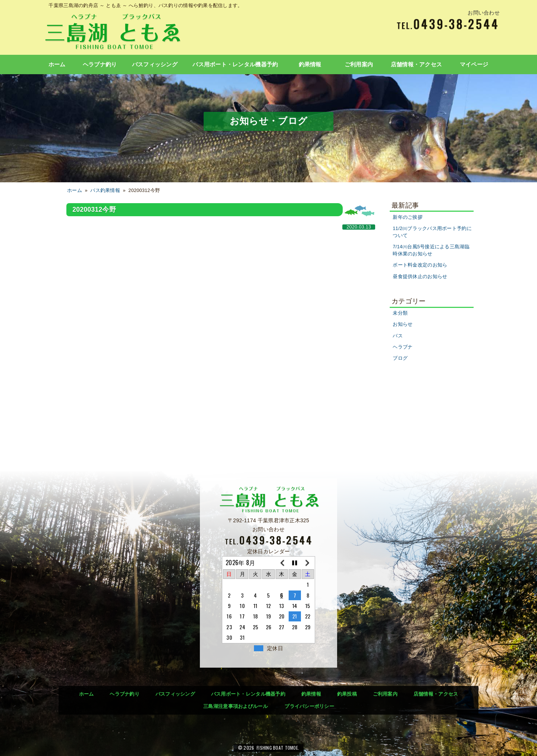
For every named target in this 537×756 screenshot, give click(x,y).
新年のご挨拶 (408, 217)
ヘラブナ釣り (100, 64)
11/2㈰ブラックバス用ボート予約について (432, 232)
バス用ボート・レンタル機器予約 (235, 64)
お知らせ (403, 324)
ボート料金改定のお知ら (420, 265)
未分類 (400, 313)
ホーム (57, 64)
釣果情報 (310, 64)
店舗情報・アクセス (417, 64)
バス (398, 336)
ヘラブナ (403, 347)
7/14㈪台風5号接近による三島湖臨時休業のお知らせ (431, 250)
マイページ (474, 64)
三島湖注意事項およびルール (235, 706)
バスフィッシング (155, 64)
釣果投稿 (347, 694)
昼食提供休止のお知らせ (420, 277)
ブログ (400, 358)
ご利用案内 (359, 64)
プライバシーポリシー (309, 706)
